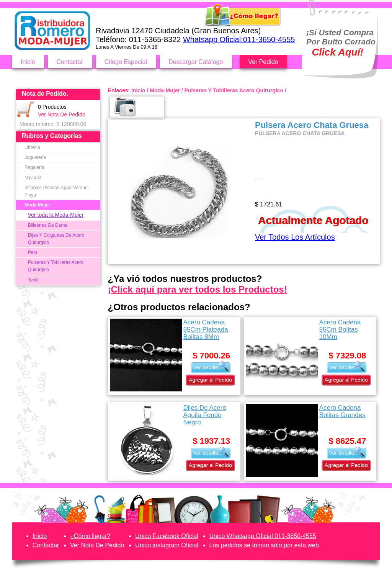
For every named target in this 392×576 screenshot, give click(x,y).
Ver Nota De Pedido (62, 115)
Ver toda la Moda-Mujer (56, 215)
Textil (33, 280)
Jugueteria (35, 157)
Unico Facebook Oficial (167, 536)
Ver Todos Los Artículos (295, 237)
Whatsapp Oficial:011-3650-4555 (239, 39)
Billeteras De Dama (48, 225)
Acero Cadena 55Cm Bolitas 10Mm (340, 330)
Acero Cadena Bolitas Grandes (342, 411)
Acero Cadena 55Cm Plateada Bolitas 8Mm (205, 330)
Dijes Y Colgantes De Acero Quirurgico (56, 239)
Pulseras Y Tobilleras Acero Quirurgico (56, 266)
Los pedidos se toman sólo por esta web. (265, 545)
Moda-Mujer (37, 205)
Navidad (33, 178)
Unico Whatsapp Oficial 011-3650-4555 (263, 536)
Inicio (28, 62)
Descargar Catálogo (196, 62)
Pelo (33, 252)
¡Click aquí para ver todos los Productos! (198, 289)
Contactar (69, 62)
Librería (32, 147)
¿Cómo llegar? (90, 536)
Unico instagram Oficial (167, 545)
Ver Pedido (263, 62)
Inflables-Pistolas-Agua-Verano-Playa (57, 191)
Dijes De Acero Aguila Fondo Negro (204, 415)
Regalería (34, 167)
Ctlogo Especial (126, 62)
